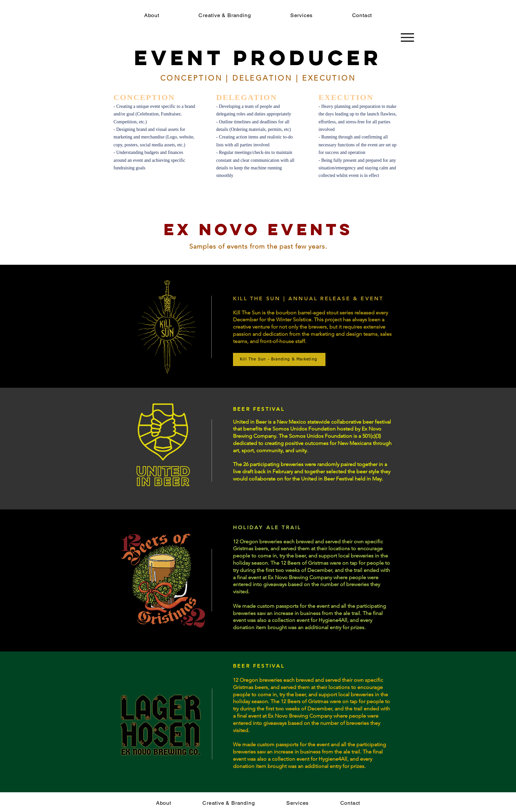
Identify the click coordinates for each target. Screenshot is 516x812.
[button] (225, 15)
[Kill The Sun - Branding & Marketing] (279, 359)
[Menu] (407, 37)
